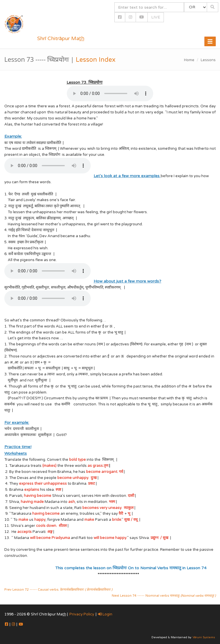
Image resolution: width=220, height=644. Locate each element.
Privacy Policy (82, 614)
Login (105, 614)
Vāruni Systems (204, 637)
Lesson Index (96, 60)
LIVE (156, 17)
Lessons (208, 60)
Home (189, 60)
